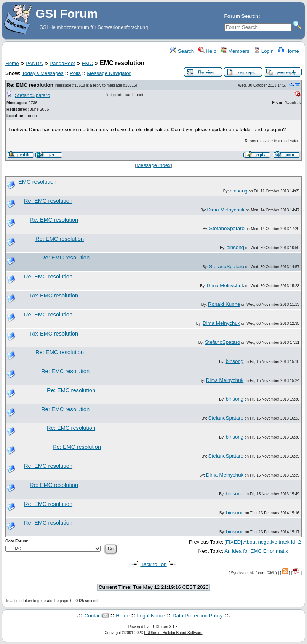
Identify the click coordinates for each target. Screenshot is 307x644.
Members (235, 51)
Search (182, 51)
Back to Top (153, 564)
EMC (88, 63)
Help (207, 51)
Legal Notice (151, 616)
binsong (239, 191)
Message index (153, 165)
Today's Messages (42, 73)
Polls (75, 73)
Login (264, 51)
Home (289, 51)
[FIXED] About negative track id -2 (263, 542)
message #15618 (70, 85)
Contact (93, 616)
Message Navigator (109, 73)
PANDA (34, 63)
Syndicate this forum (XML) (254, 573)
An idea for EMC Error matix (256, 551)
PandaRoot (62, 63)
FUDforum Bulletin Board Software (173, 633)
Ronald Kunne (224, 304)
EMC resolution (37, 182)
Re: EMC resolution (30, 85)
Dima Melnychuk (226, 210)
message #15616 (121, 85)
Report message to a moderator (272, 141)
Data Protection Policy (197, 616)
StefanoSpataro (33, 95)
